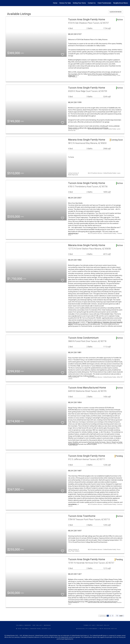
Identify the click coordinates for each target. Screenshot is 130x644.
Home (55, 3)
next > (121, 616)
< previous (102, 616)
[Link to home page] (3, 3)
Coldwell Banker (24, 625)
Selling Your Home (79, 3)
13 (117, 616)
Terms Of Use (89, 625)
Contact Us (92, 3)
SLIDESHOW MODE (116, 12)
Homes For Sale (65, 3)
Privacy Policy (103, 625)
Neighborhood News (121, 3)
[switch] (63, 54)
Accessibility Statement (87, 629)
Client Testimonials (104, 3)
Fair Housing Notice (108, 629)
